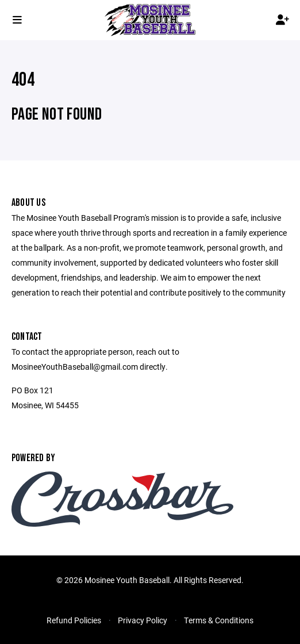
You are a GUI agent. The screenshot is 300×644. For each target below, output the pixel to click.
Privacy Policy (143, 620)
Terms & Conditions (219, 620)
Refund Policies (74, 620)
